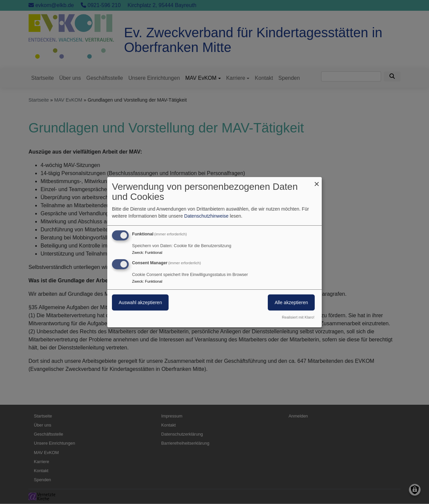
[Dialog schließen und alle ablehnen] (317, 181)
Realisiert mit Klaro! (298, 317)
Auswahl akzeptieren (140, 302)
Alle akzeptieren (291, 302)
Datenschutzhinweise (206, 216)
